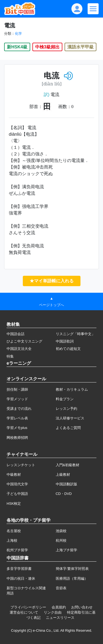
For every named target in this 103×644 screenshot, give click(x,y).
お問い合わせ (82, 607)
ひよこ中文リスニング (24, 341)
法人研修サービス (70, 418)
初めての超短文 (68, 349)
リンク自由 (53, 612)
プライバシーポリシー (28, 607)
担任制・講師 (17, 389)
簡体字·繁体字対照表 (72, 569)
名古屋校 (14, 531)
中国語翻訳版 (66, 484)
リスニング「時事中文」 (75, 334)
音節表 (61, 588)
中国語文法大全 (19, 349)
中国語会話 (16, 334)
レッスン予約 (66, 409)
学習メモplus (17, 428)
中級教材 (14, 475)
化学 (18, 34)
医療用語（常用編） (72, 578)
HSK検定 (14, 504)
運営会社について (24, 612)
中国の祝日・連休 (21, 578)
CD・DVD (64, 494)
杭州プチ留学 (17, 550)
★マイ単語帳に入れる (52, 281)
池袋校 (61, 531)
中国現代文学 (17, 484)
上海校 (12, 540)
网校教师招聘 (17, 438)
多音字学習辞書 (19, 569)
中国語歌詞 (65, 341)
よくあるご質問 (68, 428)
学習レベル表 (17, 418)
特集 (10, 356)
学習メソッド (17, 399)
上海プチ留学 (66, 550)
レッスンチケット (21, 465)
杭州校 (61, 540)
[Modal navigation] (93, 9)
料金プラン (65, 399)
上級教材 (63, 475)
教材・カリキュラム (72, 389)
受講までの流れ (19, 409)
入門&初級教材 (68, 465)
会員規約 (59, 607)
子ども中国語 (17, 494)
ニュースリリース (60, 618)
